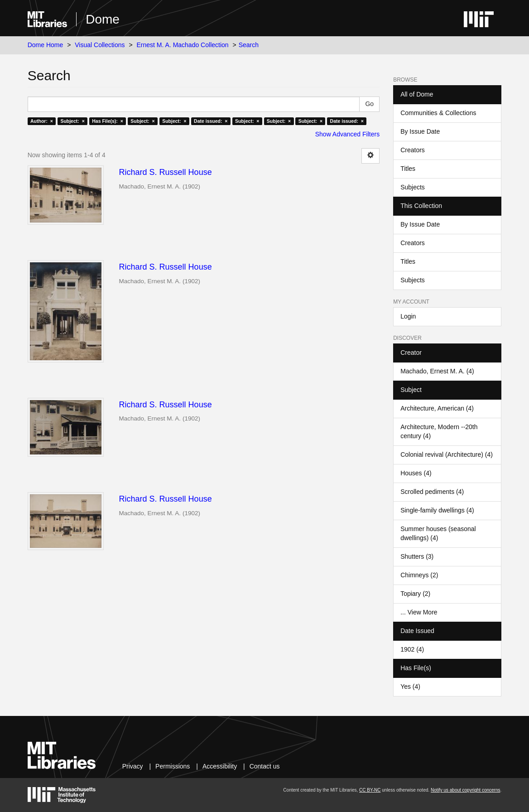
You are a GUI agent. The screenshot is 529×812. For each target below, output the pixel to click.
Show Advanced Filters (347, 134)
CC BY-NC (370, 790)
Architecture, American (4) (437, 408)
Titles (408, 169)
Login (408, 316)
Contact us (265, 766)
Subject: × (72, 121)
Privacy (133, 766)
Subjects (413, 187)
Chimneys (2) (419, 575)
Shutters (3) (417, 556)
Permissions (173, 766)
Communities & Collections (438, 113)
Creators (413, 150)
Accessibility (220, 766)
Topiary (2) (415, 594)
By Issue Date (420, 131)
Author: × (42, 121)
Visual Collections (100, 45)
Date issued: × (211, 121)
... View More (419, 612)
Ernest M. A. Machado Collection (183, 45)
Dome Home (46, 45)
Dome (103, 19)
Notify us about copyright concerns (465, 790)
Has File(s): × (108, 121)
